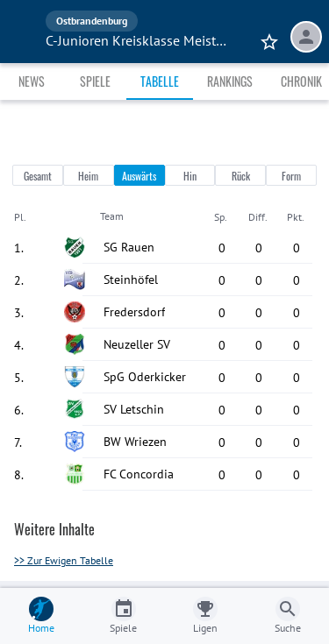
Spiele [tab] (95, 81)
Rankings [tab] (230, 81)
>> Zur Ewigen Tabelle (64, 560)
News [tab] (32, 81)
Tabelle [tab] (160, 81)
